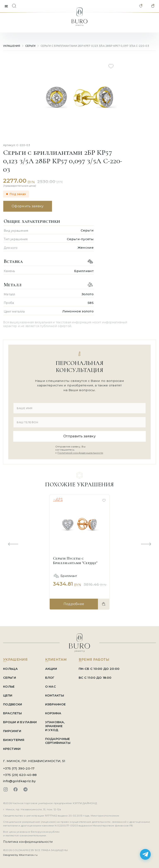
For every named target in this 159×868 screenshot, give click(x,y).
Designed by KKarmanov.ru (20, 855)
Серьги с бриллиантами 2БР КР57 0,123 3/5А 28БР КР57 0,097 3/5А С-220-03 (95, 46)
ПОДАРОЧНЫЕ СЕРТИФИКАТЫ (58, 741)
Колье (9, 686)
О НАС (51, 686)
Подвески (13, 704)
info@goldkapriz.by (19, 781)
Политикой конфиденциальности (80, 453)
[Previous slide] (13, 544)
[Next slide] (146, 544)
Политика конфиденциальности (28, 842)
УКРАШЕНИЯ (12, 46)
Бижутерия (14, 740)
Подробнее (74, 604)
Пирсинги (12, 731)
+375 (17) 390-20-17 (19, 768)
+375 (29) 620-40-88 (20, 775)
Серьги (30, 46)
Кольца (10, 669)
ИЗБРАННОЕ (55, 704)
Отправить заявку (79, 436)
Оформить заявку (28, 206)
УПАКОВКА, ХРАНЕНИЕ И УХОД (55, 726)
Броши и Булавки (20, 722)
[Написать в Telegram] (145, 854)
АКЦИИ (51, 669)
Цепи (8, 695)
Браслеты (12, 713)
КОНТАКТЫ (55, 695)
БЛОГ (50, 678)
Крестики (12, 749)
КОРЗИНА (53, 713)
